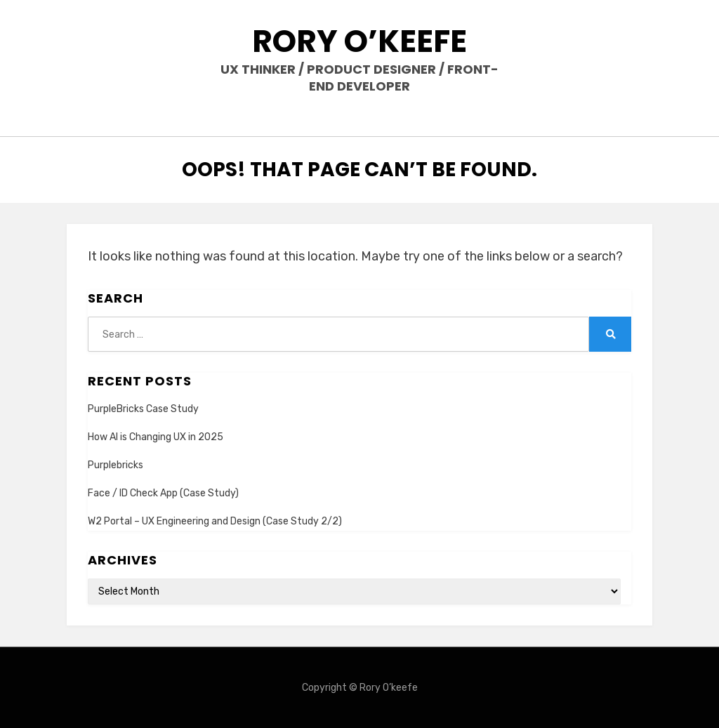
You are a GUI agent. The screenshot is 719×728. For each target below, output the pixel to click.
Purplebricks (116, 465)
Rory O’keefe (359, 41)
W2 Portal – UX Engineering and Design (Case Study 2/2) (215, 521)
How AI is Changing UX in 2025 (156, 437)
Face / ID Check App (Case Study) (163, 493)
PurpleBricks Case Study (143, 409)
